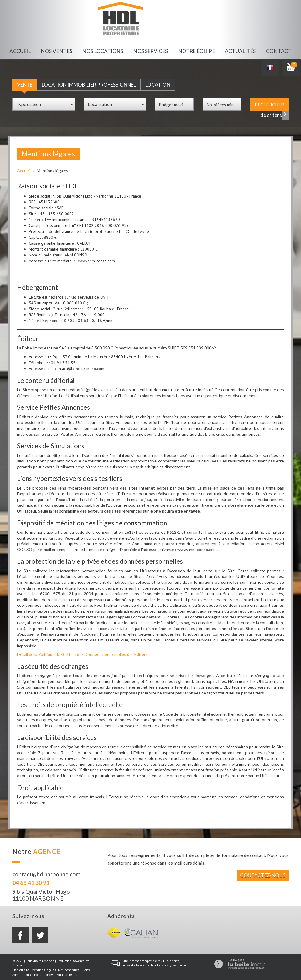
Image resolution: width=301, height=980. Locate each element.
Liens (86, 969)
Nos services (151, 50)
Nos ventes (58, 50)
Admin (17, 973)
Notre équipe (196, 50)
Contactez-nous (263, 874)
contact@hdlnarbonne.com (46, 873)
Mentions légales (44, 969)
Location (158, 83)
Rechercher (269, 103)
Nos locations (104, 50)
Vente (25, 83)
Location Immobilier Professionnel (89, 83)
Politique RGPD (67, 973)
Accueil (21, 50)
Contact (279, 50)
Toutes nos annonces (39, 973)
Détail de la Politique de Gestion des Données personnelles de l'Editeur (82, 653)
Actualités (240, 50)
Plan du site (21, 969)
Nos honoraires (69, 969)
